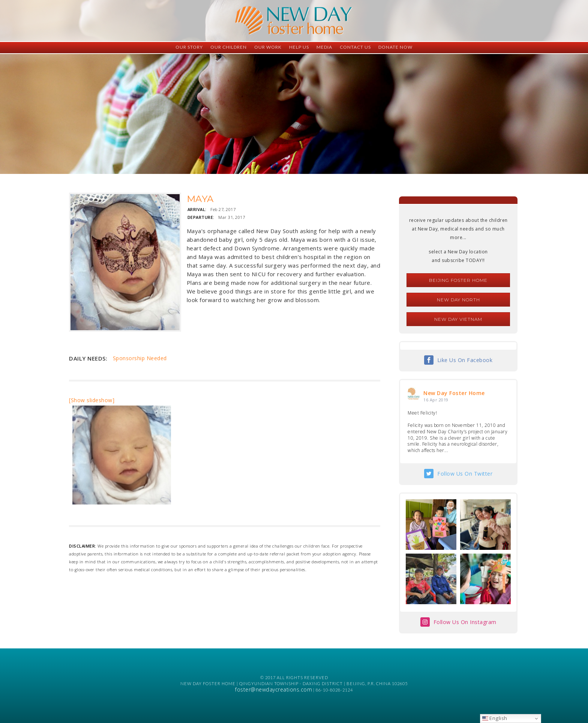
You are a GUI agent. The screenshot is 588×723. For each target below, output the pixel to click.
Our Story (189, 47)
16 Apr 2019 (436, 400)
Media (324, 47)
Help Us (299, 47)
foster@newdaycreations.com (274, 689)
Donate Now (395, 47)
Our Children (229, 47)
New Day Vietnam (458, 319)
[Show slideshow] (92, 400)
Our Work (268, 47)
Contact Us (355, 47)
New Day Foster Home (454, 393)
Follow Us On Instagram (465, 622)
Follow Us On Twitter (465, 474)
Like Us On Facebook (465, 360)
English (495, 718)
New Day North (458, 300)
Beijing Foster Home (458, 280)
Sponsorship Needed (140, 358)
